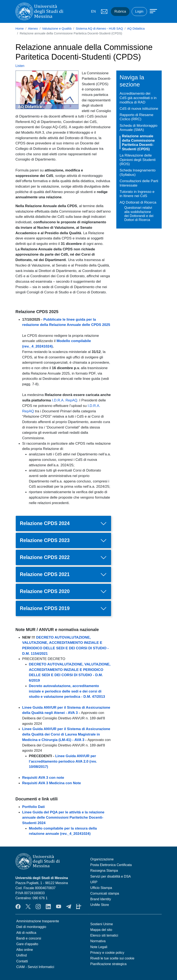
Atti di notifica (26, 933)
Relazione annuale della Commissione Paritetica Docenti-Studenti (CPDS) (138, 142)
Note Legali (99, 947)
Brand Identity (101, 899)
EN (93, 11)
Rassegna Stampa (104, 871)
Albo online (25, 950)
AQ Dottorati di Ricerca (138, 202)
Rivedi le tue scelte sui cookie (112, 958)
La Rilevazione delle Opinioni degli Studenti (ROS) (138, 160)
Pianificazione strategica (108, 964)
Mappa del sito (101, 930)
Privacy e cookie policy (107, 953)
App (79, 907)
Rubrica (120, 11)
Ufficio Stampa (101, 888)
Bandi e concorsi (29, 938)
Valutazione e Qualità (57, 29)
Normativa (98, 941)
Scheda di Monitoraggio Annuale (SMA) (139, 128)
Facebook (18, 907)
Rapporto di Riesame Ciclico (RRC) (137, 117)
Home (20, 29)
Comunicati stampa (105, 893)
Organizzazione (102, 859)
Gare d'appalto (27, 944)
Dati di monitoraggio (31, 927)
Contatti (22, 961)
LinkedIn (48, 907)
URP (94, 882)
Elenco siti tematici (104, 935)
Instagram (38, 907)
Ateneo (33, 29)
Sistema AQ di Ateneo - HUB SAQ (99, 29)
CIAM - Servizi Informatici (35, 967)
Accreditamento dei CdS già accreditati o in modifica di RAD (138, 98)
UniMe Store (100, 905)
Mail (104, 12)
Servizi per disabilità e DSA (111, 876)
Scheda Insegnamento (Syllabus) (138, 172)
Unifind (22, 955)
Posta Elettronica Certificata (111, 865)
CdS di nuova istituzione (139, 108)
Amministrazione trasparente (38, 921)
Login (139, 11)
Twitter (28, 907)
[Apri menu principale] (151, 11)
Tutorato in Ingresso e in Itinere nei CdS (137, 194)
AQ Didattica (136, 29)
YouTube (59, 907)
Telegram (69, 907)
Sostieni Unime (102, 924)
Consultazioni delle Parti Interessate (139, 183)
